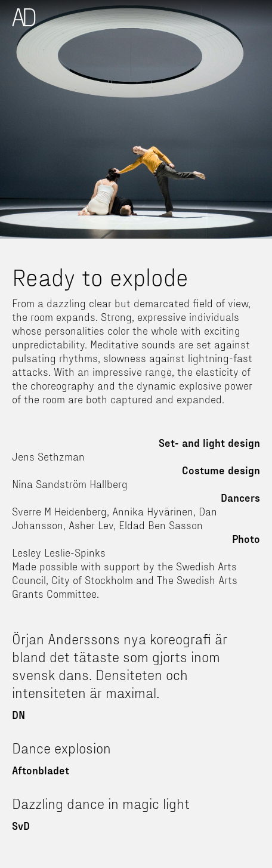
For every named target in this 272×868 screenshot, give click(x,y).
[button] (261, 11)
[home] (24, 17)
